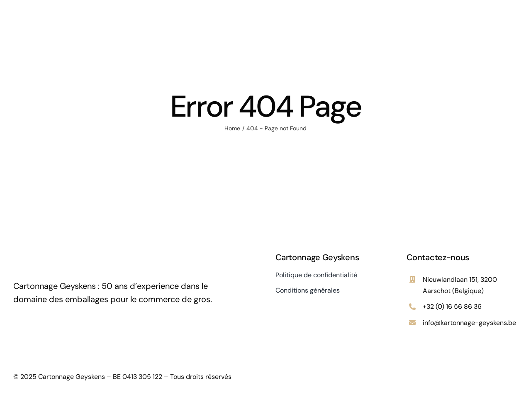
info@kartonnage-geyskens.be (469, 323)
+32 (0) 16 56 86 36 (452, 306)
